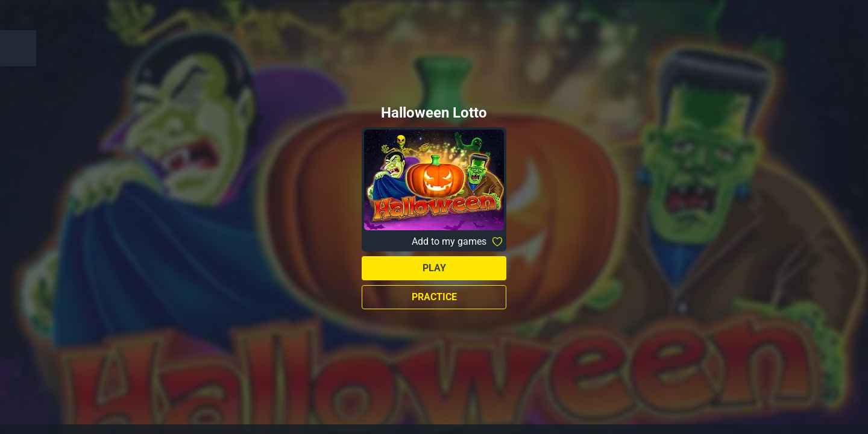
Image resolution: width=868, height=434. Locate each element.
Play (434, 268)
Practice (434, 297)
